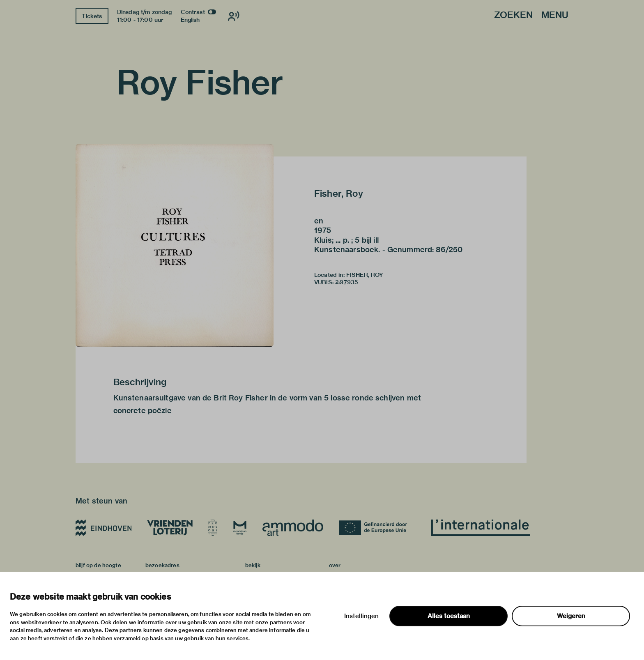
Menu (555, 15)
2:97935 (347, 282)
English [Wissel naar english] (190, 20)
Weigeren (571, 616)
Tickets (92, 16)
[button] (175, 245)
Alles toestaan (449, 616)
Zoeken (513, 15)
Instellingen (361, 616)
